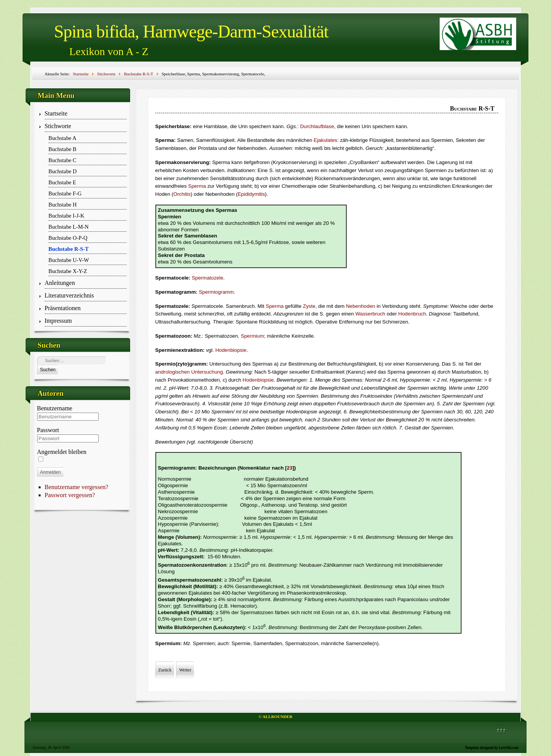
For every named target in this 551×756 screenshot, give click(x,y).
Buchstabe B (63, 149)
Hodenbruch (412, 314)
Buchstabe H (63, 205)
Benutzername (55, 408)
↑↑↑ (501, 730)
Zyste (309, 306)
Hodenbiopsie (231, 350)
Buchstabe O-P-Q (68, 238)
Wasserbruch (370, 314)
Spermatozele (207, 278)
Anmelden (51, 472)
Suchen (48, 370)
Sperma (197, 186)
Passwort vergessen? (70, 495)
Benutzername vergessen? (77, 487)
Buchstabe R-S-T (69, 249)
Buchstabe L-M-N (69, 227)
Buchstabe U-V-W (69, 260)
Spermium (252, 336)
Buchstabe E (62, 182)
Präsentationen (63, 308)
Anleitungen (60, 283)
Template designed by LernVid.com (492, 747)
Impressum (58, 321)
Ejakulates (326, 140)
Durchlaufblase (317, 126)
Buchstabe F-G (65, 193)
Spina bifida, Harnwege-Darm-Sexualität (191, 32)
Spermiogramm (216, 292)
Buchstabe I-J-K (67, 216)
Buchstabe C (63, 160)
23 (290, 468)
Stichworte (58, 126)
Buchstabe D (63, 171)
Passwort (48, 430)
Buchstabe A (63, 138)
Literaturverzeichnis (69, 295)
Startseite (56, 113)
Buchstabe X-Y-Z (68, 271)
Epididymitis (251, 194)
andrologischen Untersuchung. (190, 372)
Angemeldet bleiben (62, 452)
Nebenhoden (360, 306)
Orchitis (182, 194)
